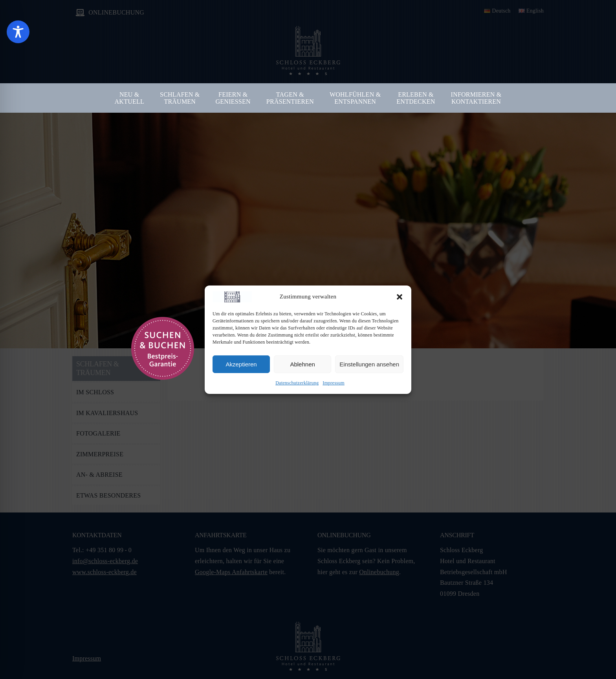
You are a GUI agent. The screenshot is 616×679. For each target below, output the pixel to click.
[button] (400, 297)
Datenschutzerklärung (297, 383)
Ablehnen (302, 364)
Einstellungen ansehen (369, 364)
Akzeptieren (241, 364)
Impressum (334, 383)
